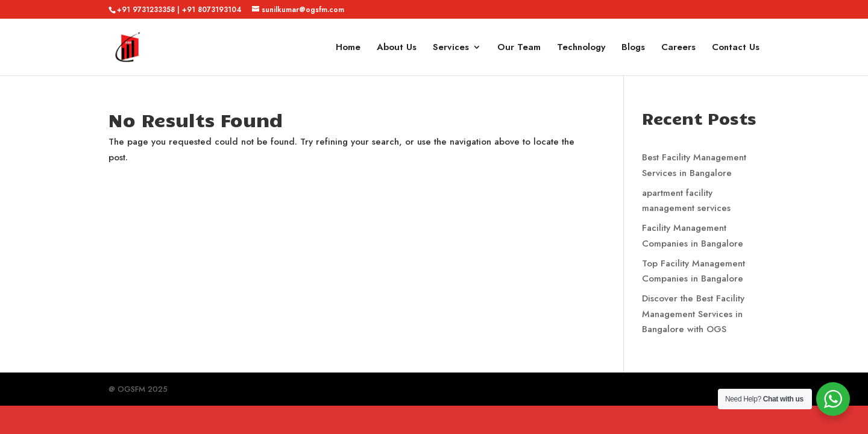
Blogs (633, 48)
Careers (678, 48)
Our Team (519, 48)
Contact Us (736, 48)
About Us (397, 48)
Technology (581, 48)
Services (451, 48)
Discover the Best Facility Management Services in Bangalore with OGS (693, 314)
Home (348, 48)
